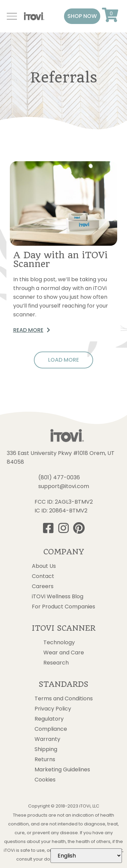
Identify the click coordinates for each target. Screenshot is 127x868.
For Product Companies (63, 607)
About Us (44, 566)
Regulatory (49, 719)
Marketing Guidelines (62, 770)
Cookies (45, 780)
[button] (82, 16)
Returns (45, 759)
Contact (43, 576)
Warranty (47, 739)
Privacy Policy (53, 709)
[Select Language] (86, 856)
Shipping (46, 749)
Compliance (51, 729)
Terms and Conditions (64, 699)
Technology (59, 643)
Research (56, 663)
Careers (43, 586)
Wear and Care (64, 653)
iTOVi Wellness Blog (58, 597)
